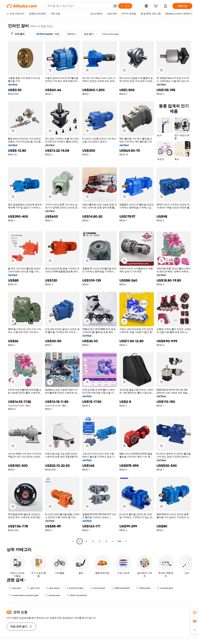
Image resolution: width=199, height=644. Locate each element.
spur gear (15, 588)
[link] (195, 613)
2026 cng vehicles (77, 595)
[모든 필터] (18, 34)
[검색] (125, 6)
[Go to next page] (126, 541)
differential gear (121, 588)
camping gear (165, 588)
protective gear (75, 588)
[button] (115, 6)
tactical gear (98, 588)
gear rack (33, 588)
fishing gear (143, 588)
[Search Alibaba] (79, 6)
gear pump (53, 588)
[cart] (156, 6)
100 (119, 541)
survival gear (53, 595)
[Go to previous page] (73, 541)
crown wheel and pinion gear (24, 595)
